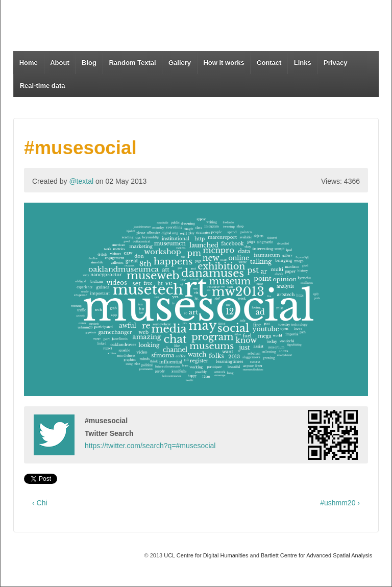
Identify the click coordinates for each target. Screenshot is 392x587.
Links (303, 63)
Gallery (180, 63)
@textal (81, 181)
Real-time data (43, 85)
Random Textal (132, 63)
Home (29, 63)
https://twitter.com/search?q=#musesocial (150, 446)
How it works (224, 63)
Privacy (335, 63)
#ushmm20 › (340, 503)
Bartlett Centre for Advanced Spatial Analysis (316, 555)
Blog (89, 63)
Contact (269, 63)
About (60, 63)
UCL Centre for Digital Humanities (206, 555)
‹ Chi (40, 503)
